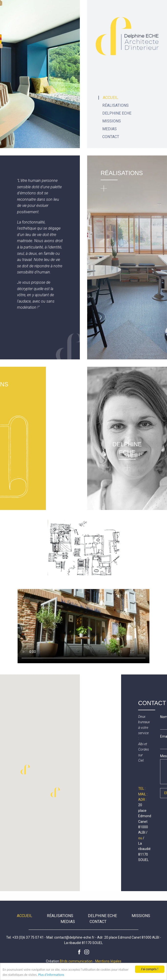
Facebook (79, 952)
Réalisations (115, 106)
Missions (112, 121)
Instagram (87, 952)
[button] (55, 792)
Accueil (110, 98)
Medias (110, 129)
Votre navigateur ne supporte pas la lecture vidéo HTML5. (83, 626)
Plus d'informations (51, 975)
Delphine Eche (117, 113)
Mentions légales (108, 961)
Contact (111, 137)
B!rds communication (76, 961)
